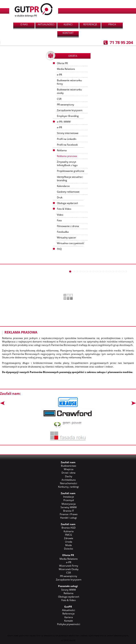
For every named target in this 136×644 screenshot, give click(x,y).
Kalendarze (63, 186)
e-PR (59, 75)
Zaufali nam (68, 462)
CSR (59, 99)
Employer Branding (68, 116)
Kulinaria (69, 531)
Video (60, 215)
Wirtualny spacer (66, 238)
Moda (69, 545)
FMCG (69, 535)
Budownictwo (69, 466)
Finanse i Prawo (69, 514)
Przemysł (69, 500)
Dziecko (69, 549)
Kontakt (68, 33)
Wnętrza (69, 469)
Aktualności (46, 24)
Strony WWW (69, 590)
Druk (60, 197)
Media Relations (66, 69)
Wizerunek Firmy (69, 566)
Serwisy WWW (69, 507)
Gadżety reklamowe (68, 192)
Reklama (69, 593)
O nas (24, 24)
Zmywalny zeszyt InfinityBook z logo (67, 163)
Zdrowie (69, 538)
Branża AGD (69, 528)
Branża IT (69, 511)
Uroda (69, 542)
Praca (112, 24)
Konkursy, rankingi (69, 487)
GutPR (68, 607)
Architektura (69, 480)
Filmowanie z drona (68, 226)
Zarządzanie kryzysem (70, 110)
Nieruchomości (69, 483)
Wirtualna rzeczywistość (71, 243)
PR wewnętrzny (65, 105)
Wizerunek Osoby (69, 569)
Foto (59, 220)
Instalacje (69, 497)
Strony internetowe (68, 133)
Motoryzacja (69, 504)
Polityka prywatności (69, 624)
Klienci (68, 24)
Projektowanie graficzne (71, 171)
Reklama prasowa (67, 156)
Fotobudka (63, 232)
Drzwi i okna (69, 473)
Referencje (90, 24)
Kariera (69, 617)
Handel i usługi (69, 518)
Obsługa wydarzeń (67, 203)
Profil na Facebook (67, 145)
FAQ (59, 249)
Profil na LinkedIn (67, 139)
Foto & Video (69, 600)
